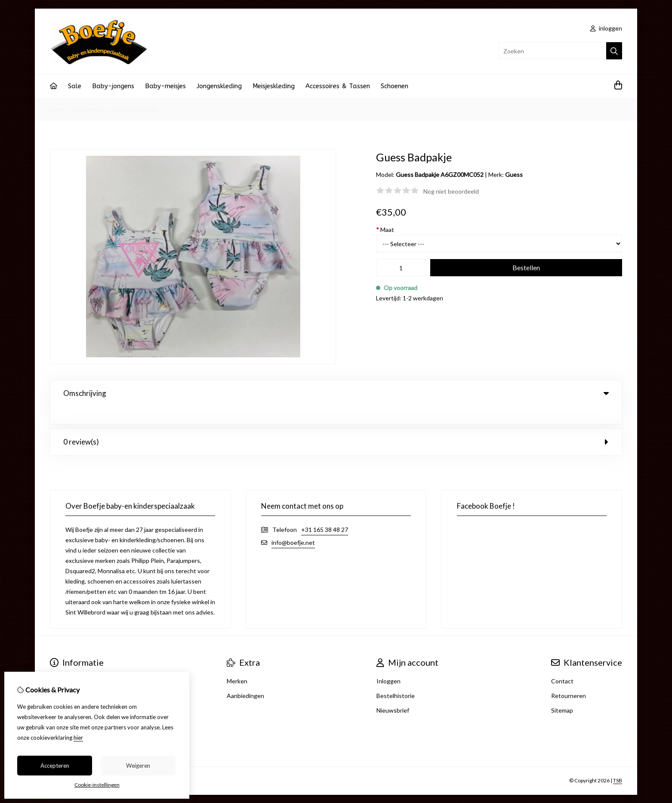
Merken (237, 663)
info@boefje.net (293, 525)
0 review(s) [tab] (336, 424)
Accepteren (55, 766)
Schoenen (395, 86)
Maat (385, 230)
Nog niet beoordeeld (451, 191)
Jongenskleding (219, 86)
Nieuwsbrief (393, 693)
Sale (75, 86)
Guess (514, 174)
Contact (562, 663)
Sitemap (562, 693)
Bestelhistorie (396, 678)
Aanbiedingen (245, 678)
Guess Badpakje (136, 109)
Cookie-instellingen (97, 785)
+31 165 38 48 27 (325, 512)
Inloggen (388, 663)
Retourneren (569, 678)
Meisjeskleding (274, 86)
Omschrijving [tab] (336, 393)
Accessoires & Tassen (338, 86)
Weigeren (138, 766)
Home (58, 109)
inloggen (606, 28)
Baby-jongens (113, 86)
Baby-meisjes (165, 86)
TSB (618, 763)
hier (78, 738)
